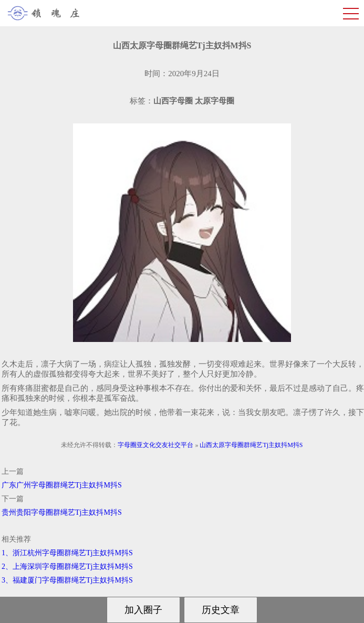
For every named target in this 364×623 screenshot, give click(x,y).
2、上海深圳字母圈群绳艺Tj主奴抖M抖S (67, 567)
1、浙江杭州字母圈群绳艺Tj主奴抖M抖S (67, 553)
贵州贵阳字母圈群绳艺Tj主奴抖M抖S (62, 512)
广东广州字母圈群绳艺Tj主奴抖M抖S (62, 485)
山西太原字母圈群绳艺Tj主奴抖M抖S (251, 445)
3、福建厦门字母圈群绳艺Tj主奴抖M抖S (67, 580)
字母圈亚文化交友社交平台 (155, 445)
